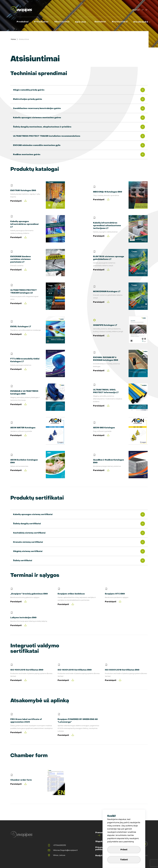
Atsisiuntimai (24, 39)
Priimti (124, 850)
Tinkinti (124, 860)
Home (13, 39)
